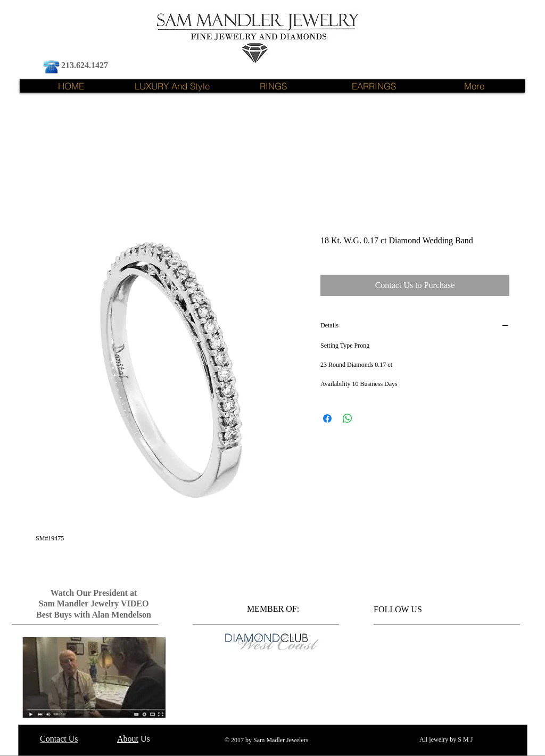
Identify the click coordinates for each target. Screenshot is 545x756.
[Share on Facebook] (327, 418)
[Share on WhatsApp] (348, 418)
